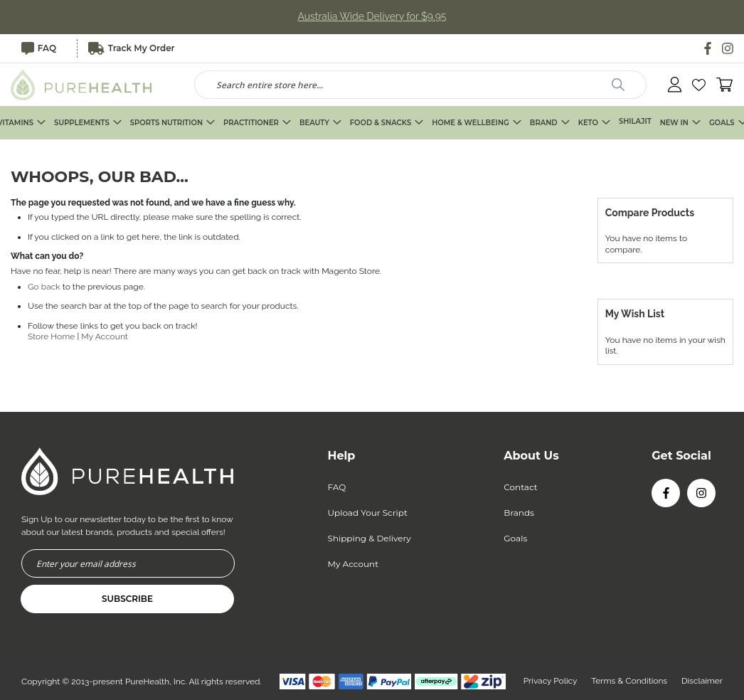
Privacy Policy (549, 681)
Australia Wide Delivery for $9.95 (372, 17)
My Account (105, 337)
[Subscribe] (127, 599)
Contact (520, 487)
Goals (515, 538)
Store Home (51, 337)
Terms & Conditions (629, 681)
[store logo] (82, 85)
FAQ (39, 48)
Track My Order (132, 48)
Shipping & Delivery (369, 538)
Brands (519, 513)
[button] (699, 85)
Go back (44, 287)
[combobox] (421, 85)
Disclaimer (702, 681)
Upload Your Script (367, 513)
